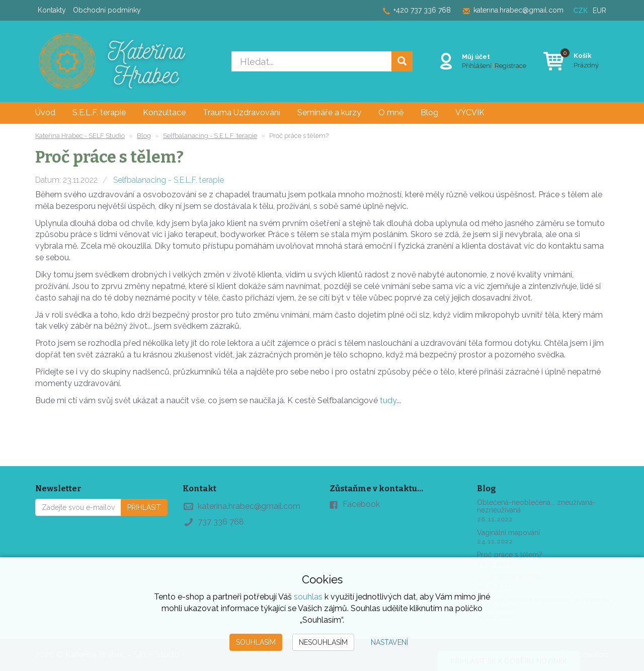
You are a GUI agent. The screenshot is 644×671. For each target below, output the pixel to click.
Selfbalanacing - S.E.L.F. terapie (169, 180)
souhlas (308, 597)
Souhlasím (256, 642)
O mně (391, 113)
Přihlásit (144, 507)
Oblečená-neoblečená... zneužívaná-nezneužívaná (536, 506)
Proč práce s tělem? (510, 555)
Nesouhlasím (323, 642)
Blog (429, 113)
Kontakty (52, 10)
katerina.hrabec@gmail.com (518, 10)
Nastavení (389, 642)
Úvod (45, 113)
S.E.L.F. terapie (99, 113)
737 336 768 (221, 522)
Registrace (510, 65)
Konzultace (164, 113)
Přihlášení (477, 65)
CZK (580, 11)
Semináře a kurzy (329, 113)
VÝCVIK (470, 113)
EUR (599, 11)
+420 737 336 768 (422, 10)
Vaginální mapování (508, 533)
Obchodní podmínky (107, 10)
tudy (388, 400)
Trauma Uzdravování (242, 113)
